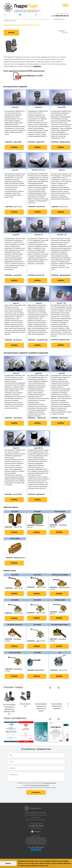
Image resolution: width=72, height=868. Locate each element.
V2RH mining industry (64, 587)
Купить (11, 33)
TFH (61, 207)
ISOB (38, 142)
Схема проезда (36, 824)
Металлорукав (37, 840)
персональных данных (49, 783)
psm (15, 275)
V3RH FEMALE (18, 669)
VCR (15, 418)
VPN (60, 670)
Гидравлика (25, 19)
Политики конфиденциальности (40, 785)
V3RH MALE (62, 612)
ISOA (15, 142)
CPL (38, 207)
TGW (39, 418)
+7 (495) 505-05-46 (61, 16)
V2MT (38, 587)
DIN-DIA (62, 142)
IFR (37, 275)
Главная (6, 19)
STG (15, 494)
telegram (37, 832)
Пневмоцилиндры (41, 844)
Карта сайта (36, 836)
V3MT (38, 613)
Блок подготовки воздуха (35, 843)
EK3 (37, 670)
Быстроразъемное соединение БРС (36, 838)
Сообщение (36, 777)
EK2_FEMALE (17, 639)
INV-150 (62, 340)
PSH (15, 207)
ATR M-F (16, 558)
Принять (8, 863)
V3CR (38, 641)
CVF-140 (39, 340)
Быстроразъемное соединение (41, 19)
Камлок (40, 843)
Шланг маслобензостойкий (37, 842)
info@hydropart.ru (36, 828)
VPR (37, 494)
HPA (61, 418)
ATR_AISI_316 (40, 525)
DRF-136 (62, 275)
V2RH (16, 588)
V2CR (15, 613)
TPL (14, 340)
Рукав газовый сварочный (36, 841)
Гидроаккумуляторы (31, 839)
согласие (47, 861)
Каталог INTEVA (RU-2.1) (29, 76)
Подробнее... (38, 66)
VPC (15, 527)
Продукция (15, 19)
